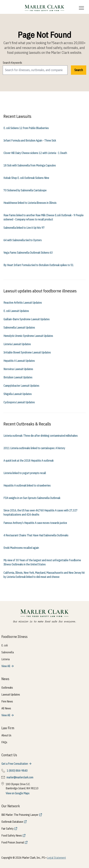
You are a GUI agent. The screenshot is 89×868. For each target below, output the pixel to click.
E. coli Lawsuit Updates (16, 311)
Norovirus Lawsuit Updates (18, 369)
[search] (35, 70)
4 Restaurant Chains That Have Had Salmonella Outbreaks (36, 535)
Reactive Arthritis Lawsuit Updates (23, 303)
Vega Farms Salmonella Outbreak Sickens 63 (28, 253)
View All (6, 666)
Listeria (6, 659)
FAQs (4, 742)
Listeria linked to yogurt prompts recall (25, 473)
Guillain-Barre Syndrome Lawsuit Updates (27, 319)
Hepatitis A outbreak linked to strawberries (27, 485)
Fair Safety (7, 829)
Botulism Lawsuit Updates (18, 377)
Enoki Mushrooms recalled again (21, 548)
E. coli (5, 645)
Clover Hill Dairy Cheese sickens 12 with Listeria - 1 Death (35, 153)
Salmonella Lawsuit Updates (19, 328)
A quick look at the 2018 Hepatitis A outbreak (28, 461)
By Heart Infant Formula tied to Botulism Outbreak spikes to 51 (38, 265)
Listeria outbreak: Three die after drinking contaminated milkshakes (41, 436)
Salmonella (8, 652)
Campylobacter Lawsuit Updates (21, 386)
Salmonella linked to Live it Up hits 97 (24, 228)
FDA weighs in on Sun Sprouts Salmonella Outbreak (32, 498)
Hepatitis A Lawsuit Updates (19, 361)
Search (79, 70)
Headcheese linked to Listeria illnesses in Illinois (30, 203)
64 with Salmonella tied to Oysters (23, 240)
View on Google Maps (18, 793)
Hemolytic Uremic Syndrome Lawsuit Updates (28, 336)
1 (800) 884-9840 (17, 771)
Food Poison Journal (13, 842)
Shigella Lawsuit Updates (18, 394)
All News (6, 708)
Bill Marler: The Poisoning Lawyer (20, 815)
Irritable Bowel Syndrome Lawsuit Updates (27, 352)
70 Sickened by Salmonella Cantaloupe (25, 190)
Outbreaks (7, 688)
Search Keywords (12, 63)
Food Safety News (12, 835)
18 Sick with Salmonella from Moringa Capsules (30, 165)
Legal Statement (56, 858)
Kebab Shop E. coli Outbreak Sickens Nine (26, 178)
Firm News (7, 701)
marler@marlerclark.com (20, 777)
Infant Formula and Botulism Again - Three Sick (30, 140)
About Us (6, 735)
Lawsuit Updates (11, 694)
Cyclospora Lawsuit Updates (19, 402)
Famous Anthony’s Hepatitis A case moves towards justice (35, 523)
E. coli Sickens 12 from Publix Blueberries (26, 128)
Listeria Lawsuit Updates (17, 344)
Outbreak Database (12, 822)
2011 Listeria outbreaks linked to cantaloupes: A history (34, 448)
